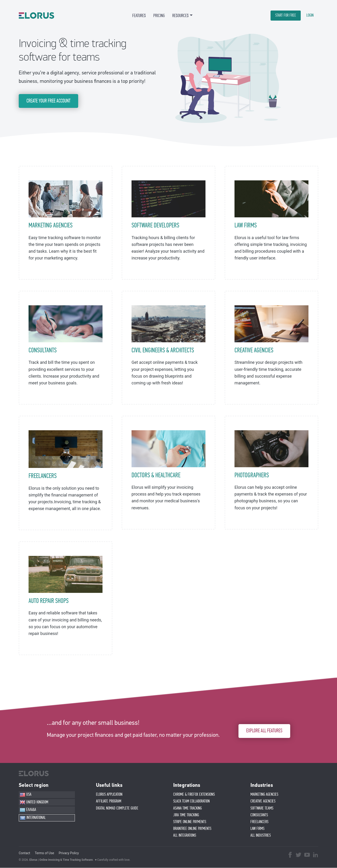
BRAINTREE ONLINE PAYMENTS (192, 829)
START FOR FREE (286, 15)
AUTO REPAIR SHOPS (49, 601)
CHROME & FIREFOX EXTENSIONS (194, 795)
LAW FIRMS (246, 226)
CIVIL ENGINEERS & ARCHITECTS (163, 350)
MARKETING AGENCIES (51, 226)
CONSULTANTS (43, 350)
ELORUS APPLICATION (109, 795)
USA (26, 795)
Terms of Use (44, 853)
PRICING (159, 16)
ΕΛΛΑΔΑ (28, 810)
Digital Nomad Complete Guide (117, 808)
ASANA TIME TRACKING (187, 808)
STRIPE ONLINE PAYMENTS (190, 822)
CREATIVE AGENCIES (254, 350)
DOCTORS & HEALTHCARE (156, 475)
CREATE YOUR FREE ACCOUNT (48, 101)
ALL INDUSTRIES (261, 835)
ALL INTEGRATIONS (185, 835)
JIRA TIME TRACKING (186, 815)
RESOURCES (180, 16)
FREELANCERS (43, 476)
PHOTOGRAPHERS (252, 475)
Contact (24, 853)
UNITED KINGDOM (34, 802)
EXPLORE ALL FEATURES (264, 731)
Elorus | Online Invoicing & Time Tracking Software (61, 860)
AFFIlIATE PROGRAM (109, 802)
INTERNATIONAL (33, 818)
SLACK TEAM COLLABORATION (191, 802)
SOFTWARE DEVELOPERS (155, 226)
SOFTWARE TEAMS (262, 808)
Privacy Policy (69, 853)
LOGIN (310, 15)
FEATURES (139, 16)
